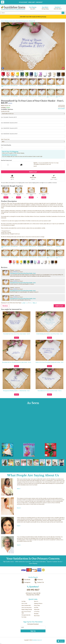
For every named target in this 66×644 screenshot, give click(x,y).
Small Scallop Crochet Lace (5, 83)
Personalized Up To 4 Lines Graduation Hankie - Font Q (49, 391)
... (32, 303)
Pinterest (39, 580)
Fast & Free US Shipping (10, 152)
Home (2, 21)
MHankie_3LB (32, 21)
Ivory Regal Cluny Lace (60, 93)
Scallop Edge (60, 82)
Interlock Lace (51, 82)
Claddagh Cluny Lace (42, 93)
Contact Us (39, 582)
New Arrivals (37, 616)
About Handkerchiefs (26, 605)
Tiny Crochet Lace (15, 82)
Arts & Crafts (24, 603)
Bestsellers (36, 614)
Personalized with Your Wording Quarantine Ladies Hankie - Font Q (17, 362)
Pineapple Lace (42, 82)
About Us (36, 601)
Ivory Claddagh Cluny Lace (51, 93)
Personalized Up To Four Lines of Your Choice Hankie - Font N (17, 334)
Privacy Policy (37, 605)
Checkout (39, 2)
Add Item (6, 197)
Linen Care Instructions (27, 607)
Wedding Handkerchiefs (10, 21)
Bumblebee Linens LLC (37, 640)
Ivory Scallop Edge (15, 93)
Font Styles (24, 617)
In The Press (37, 612)
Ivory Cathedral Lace (5, 93)
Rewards (61, 641)
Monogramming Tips (26, 615)
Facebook (26, 580)
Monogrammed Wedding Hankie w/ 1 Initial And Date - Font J (17, 391)
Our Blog (23, 601)
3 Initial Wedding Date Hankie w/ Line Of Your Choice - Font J (49, 334)
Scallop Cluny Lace (33, 82)
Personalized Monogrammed (22, 21)
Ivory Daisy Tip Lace (24, 93)
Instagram (26, 582)
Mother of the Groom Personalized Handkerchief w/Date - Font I (50, 362)
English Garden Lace (33, 93)
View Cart (32, 2)
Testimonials (37, 609)
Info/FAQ (36, 607)
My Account (23, 2)
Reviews (5, 306)
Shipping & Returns (38, 603)
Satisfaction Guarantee (10, 155)
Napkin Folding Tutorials (27, 609)
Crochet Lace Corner (24, 82)
